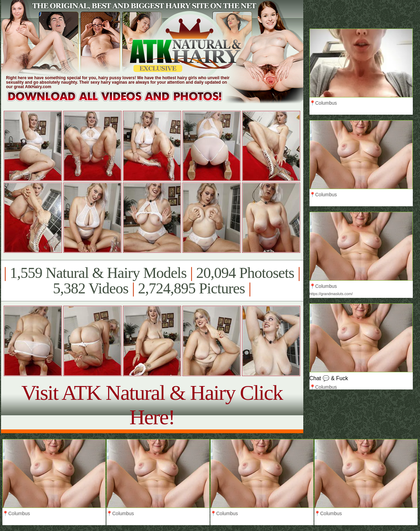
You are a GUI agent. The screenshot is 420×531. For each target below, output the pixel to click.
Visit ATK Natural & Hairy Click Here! (152, 405)
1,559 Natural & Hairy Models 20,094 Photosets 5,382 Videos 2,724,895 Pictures (152, 281)
